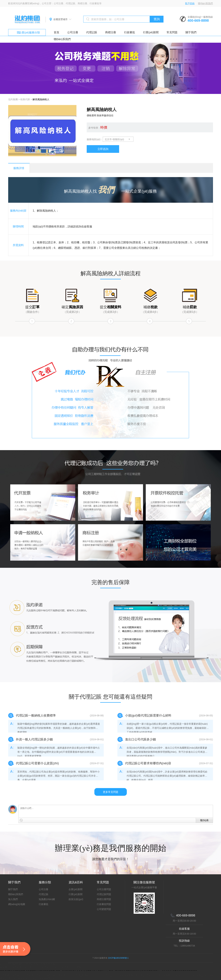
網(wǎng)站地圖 (17, 904)
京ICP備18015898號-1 (118, 958)
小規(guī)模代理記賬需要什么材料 (148, 715)
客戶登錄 (190, 3)
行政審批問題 (104, 904)
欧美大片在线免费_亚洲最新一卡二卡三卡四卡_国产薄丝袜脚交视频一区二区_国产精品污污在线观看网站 (117, 975)
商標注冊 (111, 32)
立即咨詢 (103, 149)
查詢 (157, 19)
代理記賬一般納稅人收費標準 (36, 715)
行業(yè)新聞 (151, 32)
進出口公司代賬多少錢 (140, 739)
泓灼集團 (13, 99)
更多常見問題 (111, 792)
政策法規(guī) (76, 899)
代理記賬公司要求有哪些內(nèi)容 (148, 763)
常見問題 (172, 32)
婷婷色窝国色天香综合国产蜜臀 (17, 975)
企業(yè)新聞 (75, 889)
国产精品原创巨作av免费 (47, 975)
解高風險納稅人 (41, 99)
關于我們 (191, 32)
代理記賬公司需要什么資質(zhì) (37, 763)
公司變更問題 (104, 909)
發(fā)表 (204, 820)
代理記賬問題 (104, 894)
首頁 (56, 32)
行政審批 (130, 32)
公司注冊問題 (104, 889)
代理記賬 (92, 32)
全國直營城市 (60, 19)
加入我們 (13, 899)
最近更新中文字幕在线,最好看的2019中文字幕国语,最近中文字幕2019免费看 (41, 967)
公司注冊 (73, 32)
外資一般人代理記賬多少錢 (34, 739)
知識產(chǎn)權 (47, 899)
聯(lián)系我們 (205, 3)
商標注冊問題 (104, 899)
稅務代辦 (25, 99)
